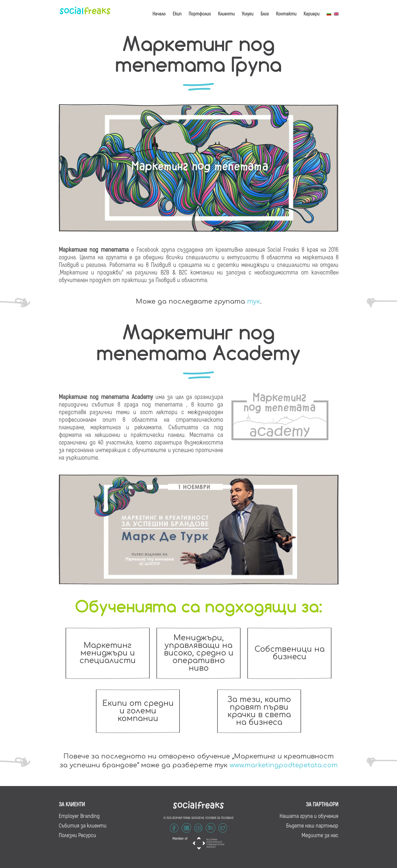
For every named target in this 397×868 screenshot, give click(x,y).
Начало (159, 14)
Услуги (248, 14)
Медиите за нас (320, 834)
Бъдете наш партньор (312, 825)
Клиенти (226, 14)
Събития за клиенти (83, 825)
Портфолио (200, 14)
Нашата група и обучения (309, 815)
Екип (177, 14)
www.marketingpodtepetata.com (284, 765)
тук (254, 301)
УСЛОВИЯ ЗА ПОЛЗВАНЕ (220, 817)
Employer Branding (79, 815)
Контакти (286, 14)
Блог (265, 14)
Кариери (312, 14)
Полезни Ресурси (77, 834)
